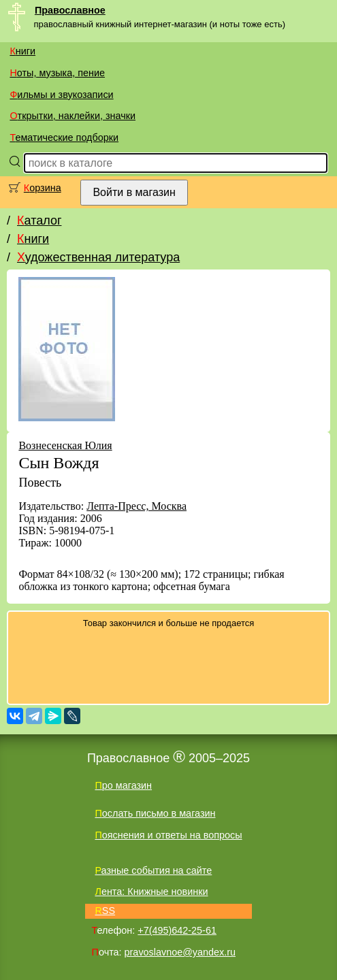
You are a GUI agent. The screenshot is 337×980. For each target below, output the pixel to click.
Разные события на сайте (153, 870)
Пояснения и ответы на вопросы (168, 835)
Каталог (39, 220)
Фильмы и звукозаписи (61, 95)
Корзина (43, 188)
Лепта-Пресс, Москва (137, 506)
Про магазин (123, 785)
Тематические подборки (64, 137)
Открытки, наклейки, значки (73, 116)
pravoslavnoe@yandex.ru (180, 952)
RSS (105, 911)
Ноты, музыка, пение (57, 73)
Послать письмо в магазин (155, 813)
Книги (22, 51)
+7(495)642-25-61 (177, 930)
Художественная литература (98, 257)
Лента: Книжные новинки (151, 892)
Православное (70, 10)
